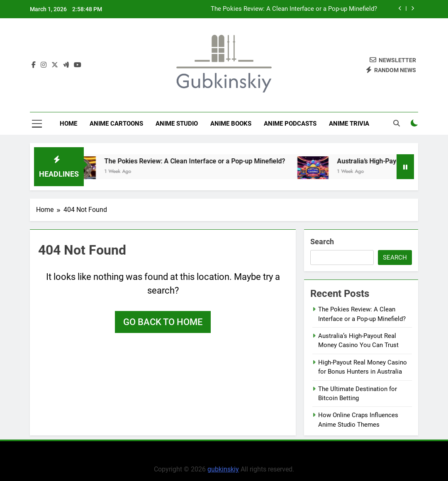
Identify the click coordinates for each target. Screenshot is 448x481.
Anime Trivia (349, 124)
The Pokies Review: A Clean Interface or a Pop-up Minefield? (294, 9)
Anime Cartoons (116, 124)
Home (68, 124)
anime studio (177, 124)
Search (322, 242)
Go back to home (163, 322)
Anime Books (231, 124)
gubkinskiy (223, 469)
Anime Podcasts (290, 124)
